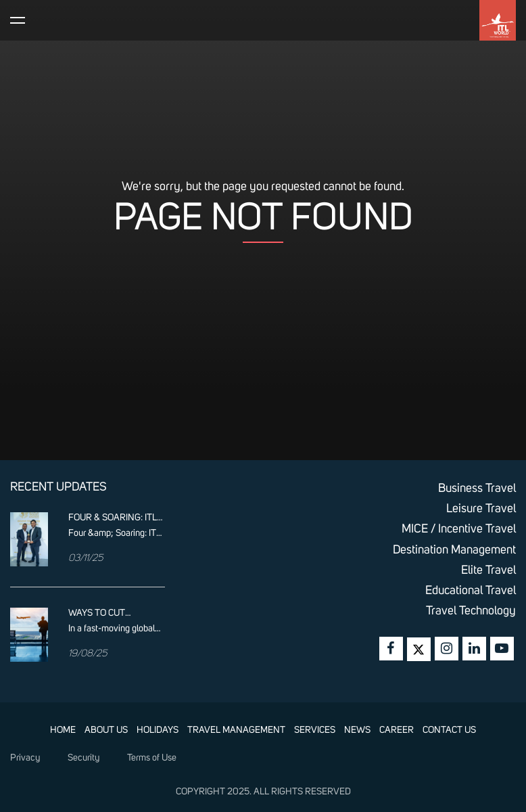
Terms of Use (152, 758)
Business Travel (477, 489)
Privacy (25, 758)
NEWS (357, 730)
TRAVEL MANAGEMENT (236, 730)
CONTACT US (449, 730)
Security (83, 758)
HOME (63, 730)
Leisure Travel (481, 509)
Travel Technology (471, 611)
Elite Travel (488, 570)
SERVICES (315, 730)
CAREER (397, 730)
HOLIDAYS (158, 730)
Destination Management (454, 550)
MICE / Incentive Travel (459, 529)
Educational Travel (471, 591)
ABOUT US (106, 730)
